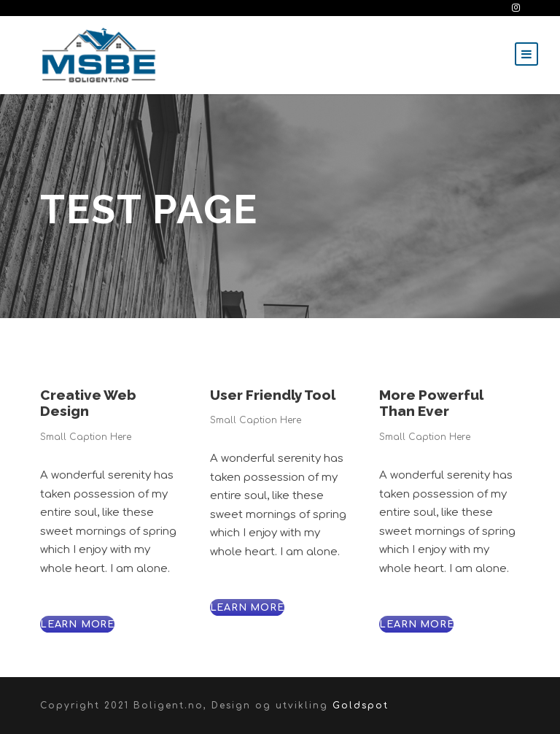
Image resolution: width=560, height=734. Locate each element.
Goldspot (361, 706)
